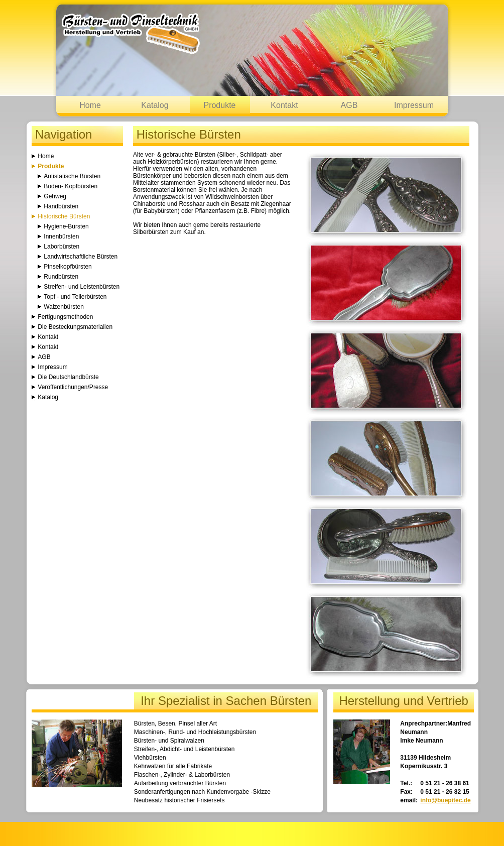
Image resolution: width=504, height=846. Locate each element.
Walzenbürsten (64, 307)
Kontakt (284, 105)
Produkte (219, 105)
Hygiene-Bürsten (66, 226)
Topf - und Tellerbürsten (75, 297)
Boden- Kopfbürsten (71, 186)
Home (90, 105)
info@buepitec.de (445, 800)
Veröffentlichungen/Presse (73, 387)
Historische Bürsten (64, 216)
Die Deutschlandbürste (68, 377)
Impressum (414, 105)
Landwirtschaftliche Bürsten (81, 257)
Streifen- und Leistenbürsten (82, 287)
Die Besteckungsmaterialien (75, 327)
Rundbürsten (61, 277)
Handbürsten (61, 206)
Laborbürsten (61, 247)
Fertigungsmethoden (65, 317)
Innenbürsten (61, 236)
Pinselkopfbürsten (68, 267)
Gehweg (55, 196)
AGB (349, 105)
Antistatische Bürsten (72, 176)
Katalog (155, 105)
